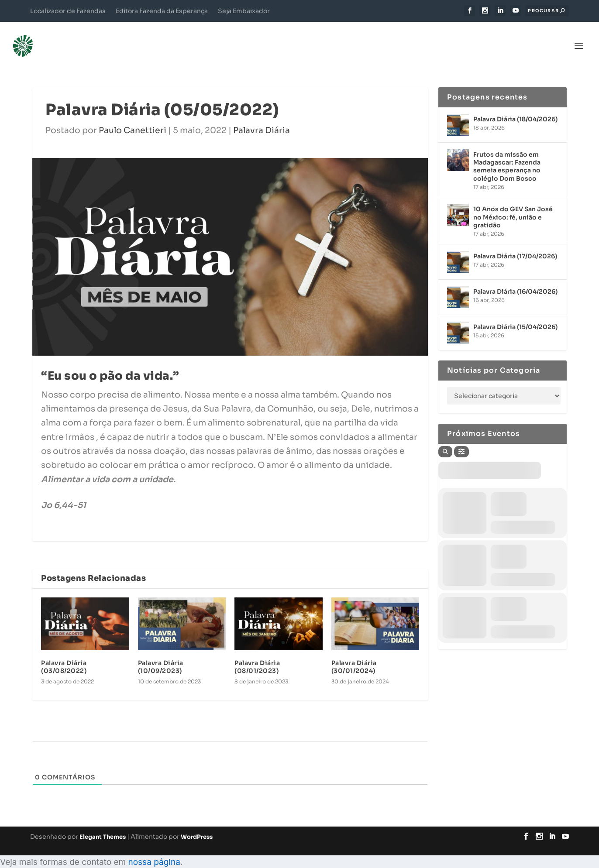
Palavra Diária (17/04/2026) (515, 243)
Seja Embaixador (244, 11)
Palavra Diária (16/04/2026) (515, 278)
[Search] (445, 438)
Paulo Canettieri (133, 117)
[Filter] (461, 438)
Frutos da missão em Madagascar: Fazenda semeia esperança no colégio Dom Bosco (507, 153)
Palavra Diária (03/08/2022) (64, 654)
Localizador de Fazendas (68, 11)
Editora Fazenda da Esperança (162, 11)
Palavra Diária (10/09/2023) (161, 654)
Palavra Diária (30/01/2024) (354, 654)
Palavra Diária (262, 117)
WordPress (197, 824)
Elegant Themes (103, 824)
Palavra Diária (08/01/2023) (257, 654)
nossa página (154, 849)
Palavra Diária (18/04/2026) (515, 106)
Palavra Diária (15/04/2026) (515, 313)
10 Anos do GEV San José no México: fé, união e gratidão (513, 204)
